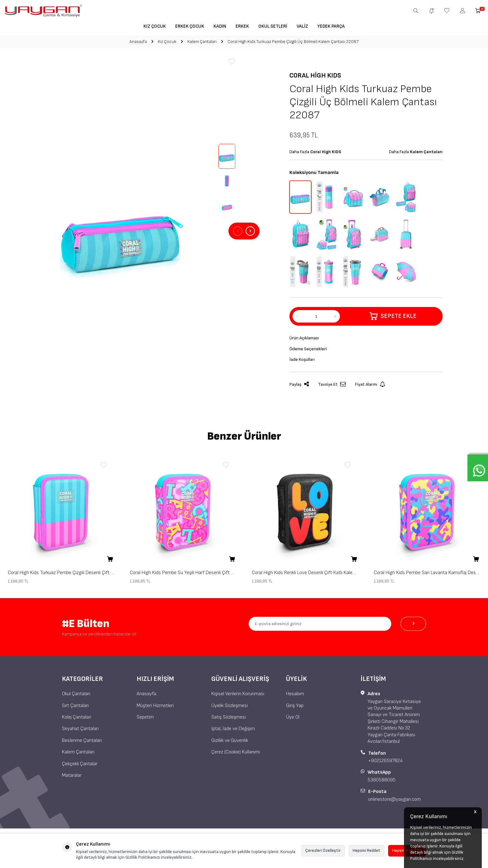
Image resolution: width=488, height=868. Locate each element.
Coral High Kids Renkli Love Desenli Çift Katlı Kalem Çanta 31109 (305, 575)
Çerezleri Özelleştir (323, 850)
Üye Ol (293, 719)
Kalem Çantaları (202, 42)
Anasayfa (138, 42)
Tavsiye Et (332, 387)
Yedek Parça (331, 26)
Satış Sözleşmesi (229, 719)
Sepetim (145, 719)
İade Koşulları (303, 361)
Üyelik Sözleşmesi (230, 708)
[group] (122, 231)
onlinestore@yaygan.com (394, 801)
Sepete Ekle (393, 316)
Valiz (302, 26)
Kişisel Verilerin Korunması (238, 696)
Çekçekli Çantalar (80, 766)
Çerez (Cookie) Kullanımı (236, 754)
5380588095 (382, 782)
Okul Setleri (273, 26)
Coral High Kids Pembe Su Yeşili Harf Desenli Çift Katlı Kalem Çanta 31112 (183, 575)
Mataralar (72, 777)
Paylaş (299, 387)
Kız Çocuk (155, 26)
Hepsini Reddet (366, 850)
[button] (238, 231)
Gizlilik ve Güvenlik (230, 742)
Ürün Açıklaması (306, 338)
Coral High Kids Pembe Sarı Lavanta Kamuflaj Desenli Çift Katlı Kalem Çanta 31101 (427, 575)
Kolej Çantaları (77, 719)
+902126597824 (385, 763)
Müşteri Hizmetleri (155, 708)
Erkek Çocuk (190, 26)
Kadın (220, 26)
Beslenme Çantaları (82, 742)
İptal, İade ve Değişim (233, 731)
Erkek (242, 26)
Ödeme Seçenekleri (309, 350)
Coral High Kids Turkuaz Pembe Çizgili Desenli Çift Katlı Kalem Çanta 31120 (61, 575)
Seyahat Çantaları (80, 731)
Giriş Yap (295, 708)
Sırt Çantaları (75, 708)
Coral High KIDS (315, 75)
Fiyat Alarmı (370, 387)
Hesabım (295, 696)
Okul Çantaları (76, 696)
